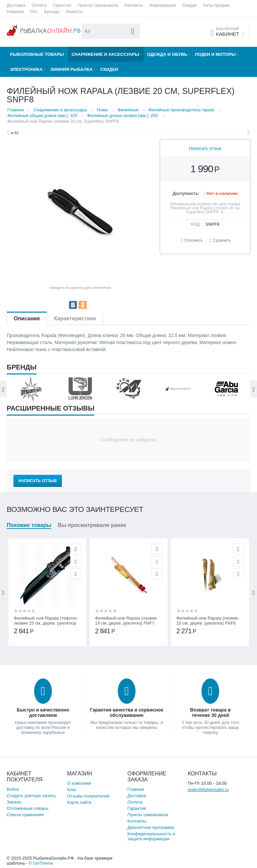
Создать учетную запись (31, 796)
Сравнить (222, 240)
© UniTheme (41, 863)
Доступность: (186, 193)
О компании (79, 783)
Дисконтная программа (151, 827)
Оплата (39, 5)
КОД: (196, 224)
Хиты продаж (216, 5)
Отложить (194, 240)
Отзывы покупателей (88, 796)
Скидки (189, 5)
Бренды (52, 12)
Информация (163, 5)
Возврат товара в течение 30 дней (210, 713)
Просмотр (76, 549)
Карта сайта (79, 802)
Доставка (16, 5)
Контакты (134, 5)
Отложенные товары (28, 808)
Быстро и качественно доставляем (43, 713)
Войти (13, 789)
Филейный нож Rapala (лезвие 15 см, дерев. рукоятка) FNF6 (207, 621)
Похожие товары (29, 525)
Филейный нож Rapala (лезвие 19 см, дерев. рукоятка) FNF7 (126, 621)
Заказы (14, 802)
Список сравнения (25, 815)
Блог (72, 790)
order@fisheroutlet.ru (208, 790)
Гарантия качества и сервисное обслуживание (127, 713)
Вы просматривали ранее (92, 525)
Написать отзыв (205, 148)
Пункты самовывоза (98, 5)
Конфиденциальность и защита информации (151, 836)
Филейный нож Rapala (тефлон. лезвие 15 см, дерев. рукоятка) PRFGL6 (46, 623)
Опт (34, 12)
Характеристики (75, 318)
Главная (136, 789)
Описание (27, 318)
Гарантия (62, 5)
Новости (74, 12)
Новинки (15, 12)
